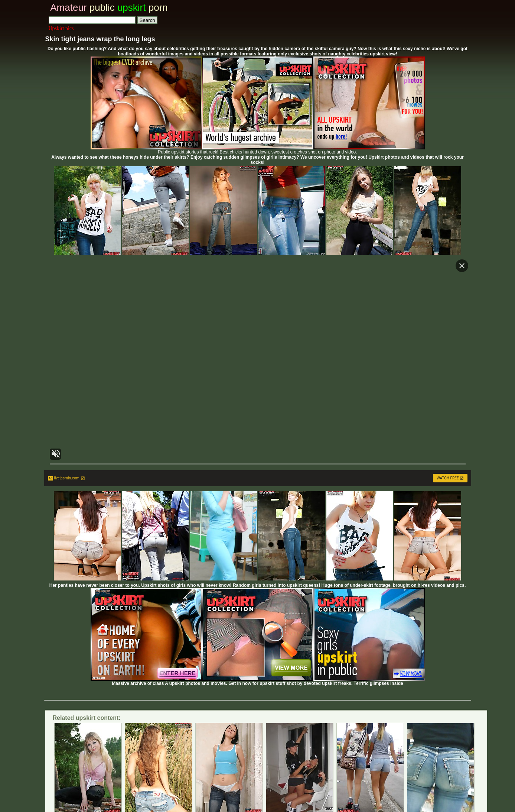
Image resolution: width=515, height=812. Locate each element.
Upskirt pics (61, 28)
